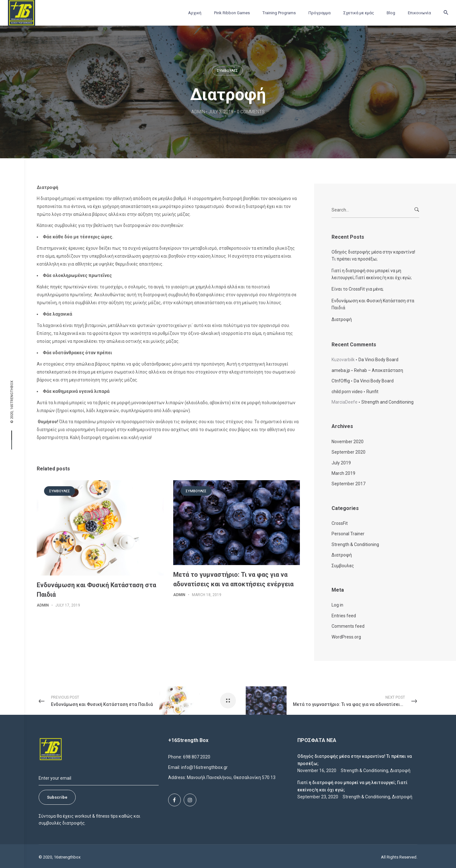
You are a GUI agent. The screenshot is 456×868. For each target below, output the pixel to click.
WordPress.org (346, 637)
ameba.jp (341, 370)
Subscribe (57, 797)
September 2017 (348, 484)
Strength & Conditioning (355, 544)
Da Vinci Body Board (378, 360)
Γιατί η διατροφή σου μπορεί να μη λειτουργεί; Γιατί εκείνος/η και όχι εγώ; (372, 274)
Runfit (372, 392)
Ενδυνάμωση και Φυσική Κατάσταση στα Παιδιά (373, 304)
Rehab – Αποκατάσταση (379, 370)
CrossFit (340, 523)
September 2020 (348, 452)
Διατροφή (342, 319)
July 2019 (341, 463)
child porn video (347, 392)
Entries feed (344, 616)
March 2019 (343, 473)
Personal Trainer (348, 534)
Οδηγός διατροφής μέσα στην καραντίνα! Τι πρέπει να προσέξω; (373, 255)
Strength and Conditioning (387, 402)
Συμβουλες (227, 71)
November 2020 (348, 442)
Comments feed (348, 626)
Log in (337, 605)
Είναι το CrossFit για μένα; (358, 289)
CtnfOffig (341, 381)
